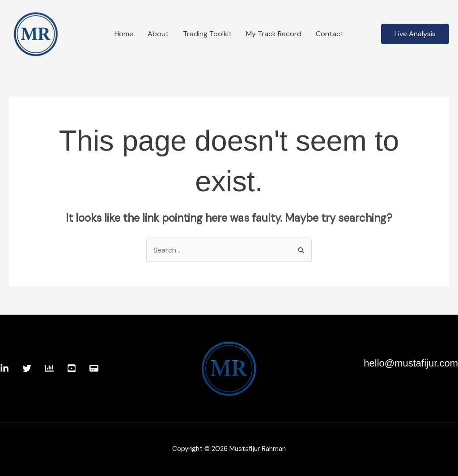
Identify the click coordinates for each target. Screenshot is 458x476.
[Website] (94, 368)
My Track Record (274, 34)
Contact (330, 34)
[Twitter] (27, 368)
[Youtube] (72, 368)
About (158, 34)
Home (124, 34)
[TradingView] (49, 368)
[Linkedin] (4, 368)
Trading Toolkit (207, 34)
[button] (415, 34)
